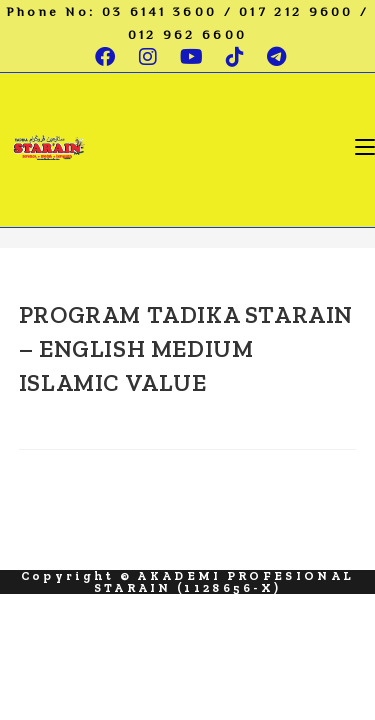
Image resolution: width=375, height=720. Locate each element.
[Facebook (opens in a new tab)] (106, 57)
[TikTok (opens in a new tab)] (236, 57)
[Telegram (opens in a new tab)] (273, 57)
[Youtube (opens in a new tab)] (193, 57)
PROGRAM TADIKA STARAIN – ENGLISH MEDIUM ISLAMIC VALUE (186, 348)
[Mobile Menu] (365, 146)
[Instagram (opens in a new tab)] (149, 57)
